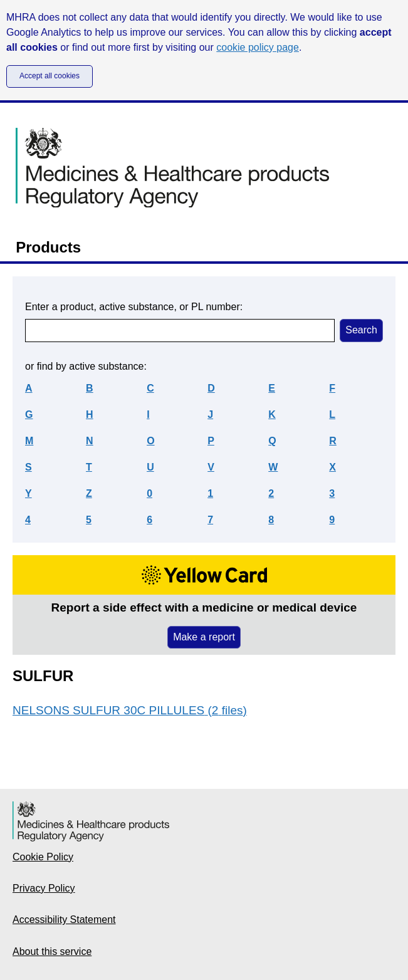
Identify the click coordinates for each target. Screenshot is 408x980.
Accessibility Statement (64, 920)
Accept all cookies (50, 76)
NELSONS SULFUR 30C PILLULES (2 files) (130, 710)
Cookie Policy (43, 857)
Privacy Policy (44, 888)
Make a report (204, 637)
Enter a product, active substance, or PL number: (134, 307)
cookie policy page (258, 47)
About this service (52, 951)
